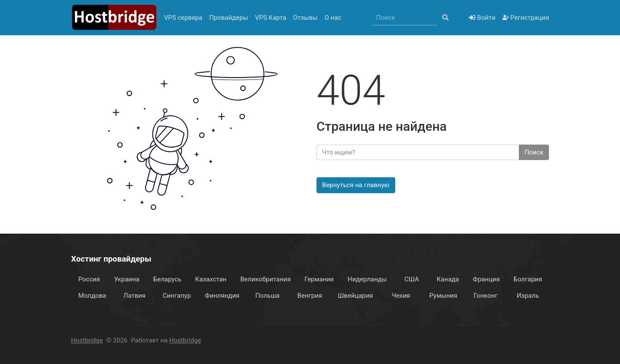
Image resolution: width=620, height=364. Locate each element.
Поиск (534, 152)
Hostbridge (87, 340)
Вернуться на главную (356, 185)
